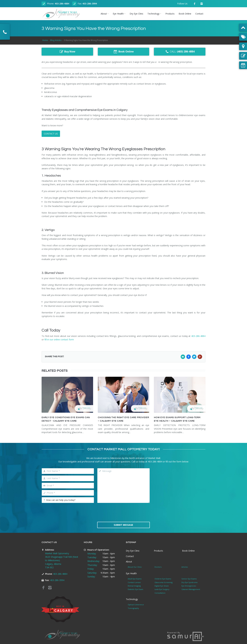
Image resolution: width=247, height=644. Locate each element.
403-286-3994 (90, 4)
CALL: (180, 52)
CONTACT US (51, 134)
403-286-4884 (62, 4)
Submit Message (123, 525)
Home (45, 40)
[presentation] (123, 512)
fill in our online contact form (59, 339)
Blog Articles (56, 40)
